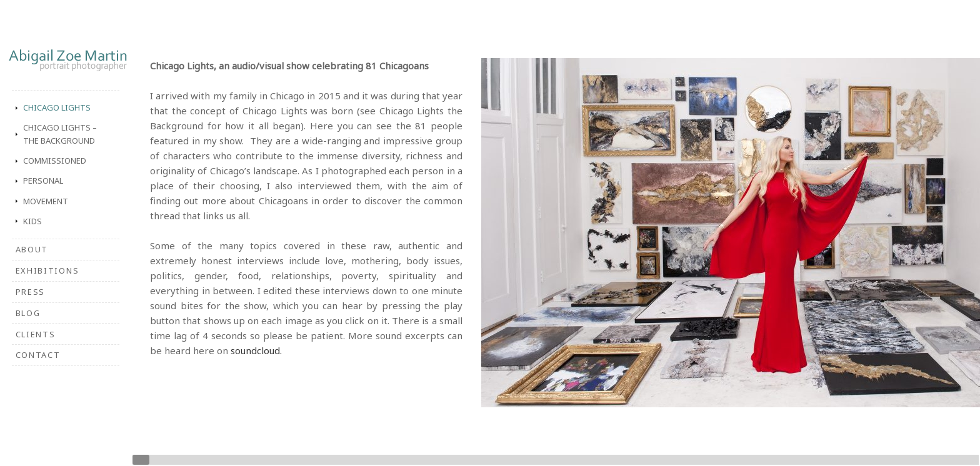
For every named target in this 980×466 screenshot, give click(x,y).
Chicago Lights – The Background (60, 134)
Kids (32, 221)
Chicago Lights (57, 107)
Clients (36, 334)
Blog (28, 313)
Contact (38, 355)
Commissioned (55, 161)
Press (30, 292)
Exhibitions (47, 270)
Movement (46, 201)
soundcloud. (256, 350)
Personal (43, 181)
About (32, 249)
